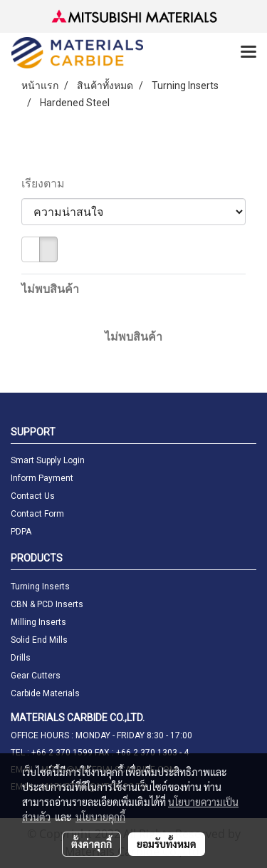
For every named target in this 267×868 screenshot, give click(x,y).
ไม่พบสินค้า (50, 289)
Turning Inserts (40, 587)
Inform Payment (42, 478)
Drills (21, 658)
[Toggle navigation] (248, 53)
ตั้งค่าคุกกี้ (91, 844)
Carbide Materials (45, 693)
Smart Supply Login (48, 460)
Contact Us (33, 496)
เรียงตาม (47, 184)
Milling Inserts (38, 622)
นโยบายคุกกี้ (100, 817)
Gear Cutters (36, 676)
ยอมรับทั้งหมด (167, 844)
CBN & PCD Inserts (47, 604)
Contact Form (37, 514)
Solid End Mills (39, 640)
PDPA (21, 532)
